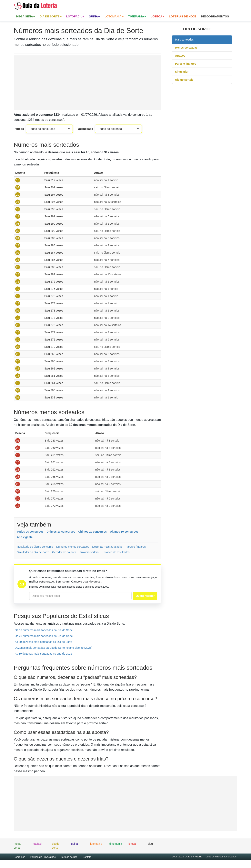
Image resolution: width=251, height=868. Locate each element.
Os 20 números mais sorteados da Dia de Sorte (44, 636)
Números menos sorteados (73, 547)
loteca (132, 844)
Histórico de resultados (115, 552)
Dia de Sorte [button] (50, 16)
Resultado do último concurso (35, 547)
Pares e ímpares (136, 547)
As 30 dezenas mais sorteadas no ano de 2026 (43, 654)
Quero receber (145, 596)
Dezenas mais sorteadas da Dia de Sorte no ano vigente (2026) (53, 648)
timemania (116, 844)
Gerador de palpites (64, 552)
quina (75, 844)
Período (19, 129)
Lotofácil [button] (75, 16)
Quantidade (85, 129)
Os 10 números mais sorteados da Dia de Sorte (44, 630)
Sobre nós (19, 857)
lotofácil (38, 844)
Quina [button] (94, 16)
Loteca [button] (158, 16)
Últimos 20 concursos (93, 532)
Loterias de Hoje (183, 16)
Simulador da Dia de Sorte (33, 552)
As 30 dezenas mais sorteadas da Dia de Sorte (43, 642)
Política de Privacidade (43, 857)
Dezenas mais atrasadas (107, 547)
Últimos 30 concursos (124, 532)
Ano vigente (25, 537)
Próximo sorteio (89, 552)
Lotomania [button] (114, 16)
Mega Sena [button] (25, 16)
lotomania (96, 844)
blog (150, 844)
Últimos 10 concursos (61, 532)
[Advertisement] (87, 83)
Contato (87, 857)
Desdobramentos (215, 16)
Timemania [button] (137, 16)
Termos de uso (69, 857)
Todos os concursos (30, 532)
